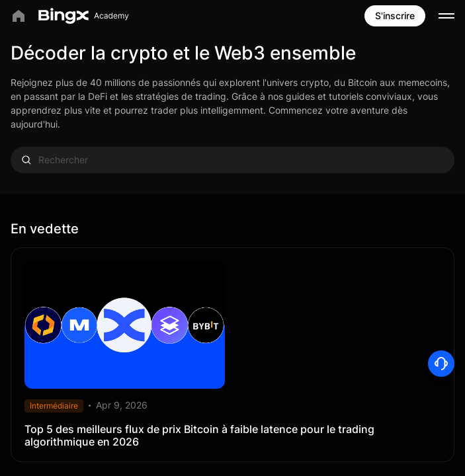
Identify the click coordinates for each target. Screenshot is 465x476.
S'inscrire (395, 16)
